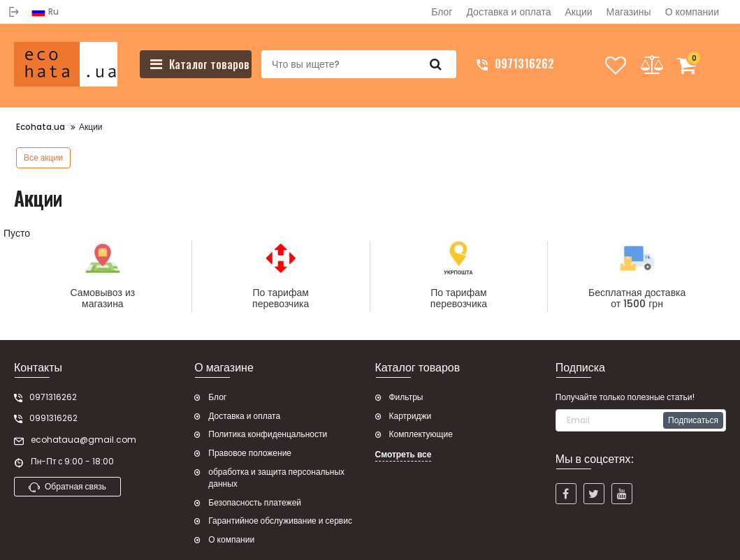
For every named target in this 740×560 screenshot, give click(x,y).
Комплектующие (421, 434)
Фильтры (406, 397)
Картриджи (411, 416)
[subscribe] (641, 420)
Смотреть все (404, 455)
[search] (357, 64)
